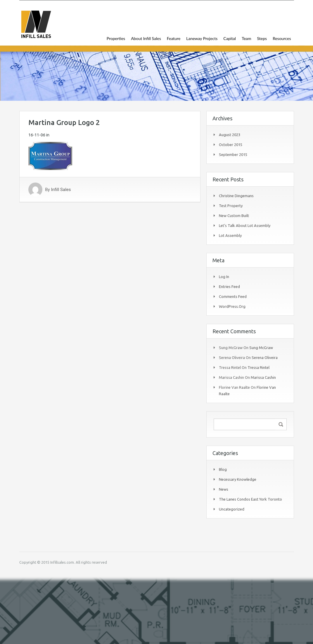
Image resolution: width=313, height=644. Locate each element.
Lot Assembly (230, 235)
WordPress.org (232, 306)
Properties (116, 38)
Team (246, 38)
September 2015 (233, 155)
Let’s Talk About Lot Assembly (245, 225)
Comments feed (233, 296)
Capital (230, 38)
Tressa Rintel (258, 367)
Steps (262, 38)
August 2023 (230, 135)
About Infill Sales (146, 38)
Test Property (231, 206)
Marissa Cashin (263, 377)
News (224, 489)
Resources (282, 38)
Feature (174, 38)
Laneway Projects (202, 38)
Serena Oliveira (265, 357)
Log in (224, 277)
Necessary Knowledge (238, 479)
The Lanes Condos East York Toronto (250, 499)
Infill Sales (61, 190)
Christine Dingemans (236, 196)
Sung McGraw (261, 348)
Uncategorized (232, 509)
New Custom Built (234, 216)
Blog (223, 469)
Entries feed (229, 287)
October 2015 (231, 145)
